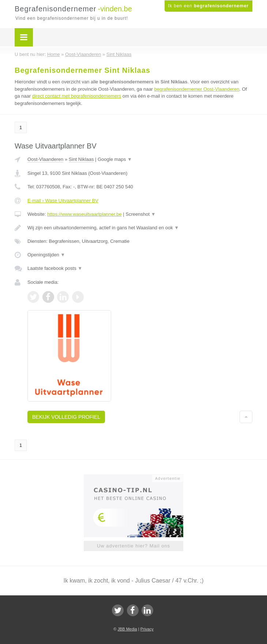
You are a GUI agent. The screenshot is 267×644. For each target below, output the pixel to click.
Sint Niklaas (81, 159)
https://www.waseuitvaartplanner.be (84, 214)
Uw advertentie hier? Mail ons (133, 546)
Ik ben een (208, 6)
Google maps (115, 159)
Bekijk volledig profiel (66, 417)
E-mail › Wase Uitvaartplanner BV (63, 201)
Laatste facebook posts (55, 268)
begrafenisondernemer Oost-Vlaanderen (197, 89)
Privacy (147, 629)
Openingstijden (46, 255)
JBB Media (127, 629)
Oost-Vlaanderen (45, 159)
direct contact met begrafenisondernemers (77, 96)
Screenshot (140, 214)
